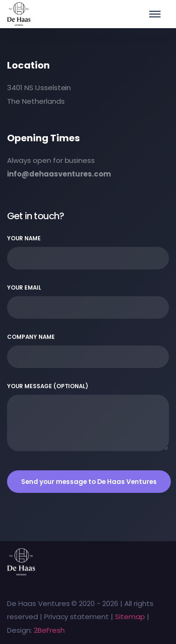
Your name (88, 252)
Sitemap (130, 617)
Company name (88, 351)
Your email (88, 301)
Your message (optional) (88, 417)
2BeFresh (49, 630)
